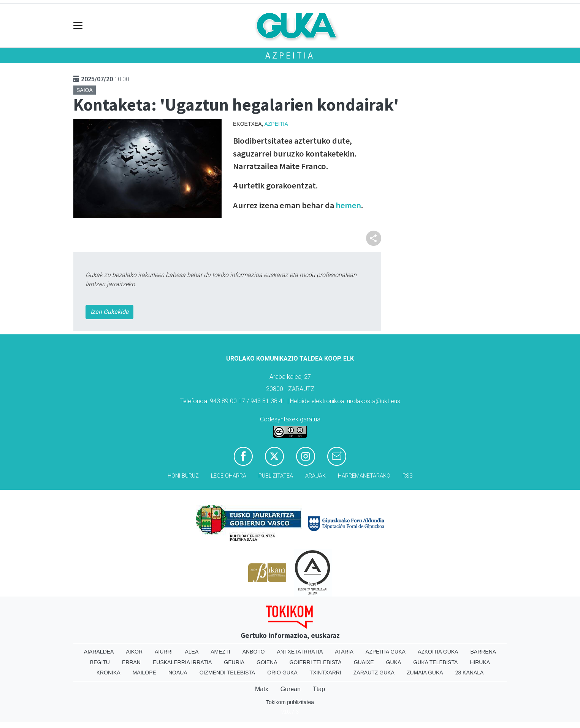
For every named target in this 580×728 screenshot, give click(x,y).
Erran (131, 662)
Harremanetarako (364, 476)
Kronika (109, 673)
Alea (192, 652)
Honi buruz (183, 476)
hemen (348, 205)
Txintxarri (326, 673)
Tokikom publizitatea (290, 702)
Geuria (234, 662)
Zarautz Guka (374, 673)
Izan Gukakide (109, 312)
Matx (262, 689)
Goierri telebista (315, 662)
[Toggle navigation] (78, 26)
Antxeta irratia (300, 652)
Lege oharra (229, 476)
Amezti (220, 652)
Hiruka (480, 662)
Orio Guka (282, 673)
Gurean (291, 689)
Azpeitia (290, 55)
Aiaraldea (99, 652)
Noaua (178, 673)
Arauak (315, 476)
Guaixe (364, 662)
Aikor (134, 652)
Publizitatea (276, 476)
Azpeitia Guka (386, 652)
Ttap (319, 689)
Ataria (344, 652)
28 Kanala (470, 673)
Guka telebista (435, 662)
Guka (394, 662)
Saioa (85, 90)
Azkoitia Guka (438, 652)
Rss (408, 476)
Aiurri (164, 652)
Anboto (254, 652)
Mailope (144, 673)
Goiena (267, 662)
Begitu (100, 662)
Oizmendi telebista (227, 673)
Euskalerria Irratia (182, 662)
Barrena (483, 652)
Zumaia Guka (425, 673)
